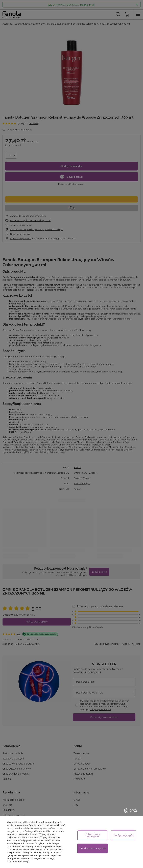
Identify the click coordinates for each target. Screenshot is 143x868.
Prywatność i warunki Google (28, 843)
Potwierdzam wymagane (93, 835)
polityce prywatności (29, 837)
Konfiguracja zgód (124, 835)
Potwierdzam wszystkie (93, 849)
